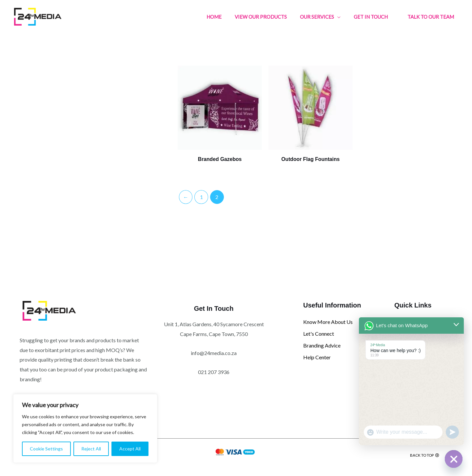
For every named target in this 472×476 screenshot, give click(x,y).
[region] (85, 428)
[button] (431, 17)
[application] (337, 17)
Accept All (130, 449)
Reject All (91, 449)
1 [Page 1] (202, 193)
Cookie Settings (46, 449)
